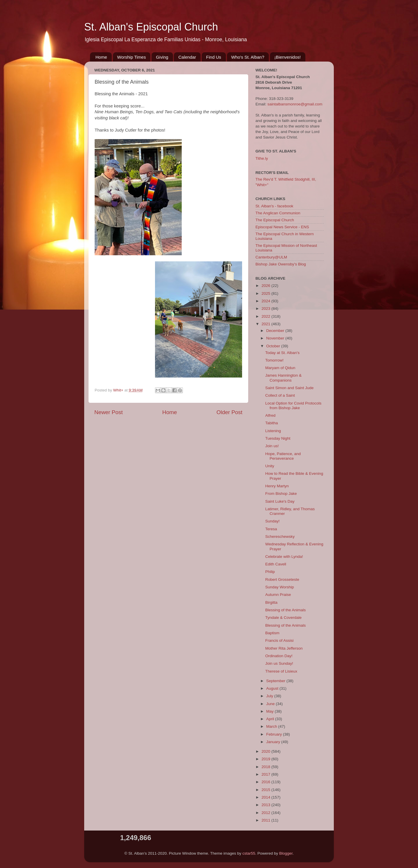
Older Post (229, 412)
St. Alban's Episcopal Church (151, 27)
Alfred (270, 415)
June (271, 704)
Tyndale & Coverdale (283, 618)
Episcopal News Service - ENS (282, 227)
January (274, 742)
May (270, 711)
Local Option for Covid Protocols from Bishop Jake (293, 406)
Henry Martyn (277, 486)
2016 (266, 782)
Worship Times (132, 57)
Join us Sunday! (279, 663)
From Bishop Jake (281, 494)
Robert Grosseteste (282, 579)
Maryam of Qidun (280, 368)
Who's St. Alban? (248, 57)
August (273, 688)
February (275, 734)
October (274, 346)
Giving (162, 57)
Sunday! (273, 521)
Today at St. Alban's (282, 353)
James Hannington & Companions (283, 378)
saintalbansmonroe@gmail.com (295, 104)
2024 (266, 301)
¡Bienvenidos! (288, 57)
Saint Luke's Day (280, 501)
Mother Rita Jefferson (284, 648)
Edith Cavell (276, 564)
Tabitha (272, 423)
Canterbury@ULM (271, 257)
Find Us (214, 57)
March (272, 726)
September (276, 681)
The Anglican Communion (278, 213)
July (270, 696)
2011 (266, 820)
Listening (273, 431)
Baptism (272, 633)
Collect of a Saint (280, 395)
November (276, 338)
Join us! (272, 446)
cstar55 (249, 853)
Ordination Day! (279, 656)
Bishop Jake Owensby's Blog (281, 264)
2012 (266, 813)
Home (101, 57)
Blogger (286, 853)
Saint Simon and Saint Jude (290, 388)
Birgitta (271, 602)
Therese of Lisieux (281, 671)
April (271, 719)
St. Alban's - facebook (274, 206)
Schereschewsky (280, 537)
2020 (266, 751)
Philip (270, 572)
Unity (270, 466)
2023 (266, 309)
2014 (266, 797)
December (276, 331)
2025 (266, 293)
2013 (266, 805)
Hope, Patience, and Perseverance (283, 456)
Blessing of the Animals (286, 610)
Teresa (271, 529)
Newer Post (109, 412)
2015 (266, 790)
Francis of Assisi (280, 640)
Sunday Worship (280, 587)
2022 (266, 316)
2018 (266, 767)
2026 (266, 286)
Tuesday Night (278, 438)
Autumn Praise (278, 595)
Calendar (187, 57)
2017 (266, 774)
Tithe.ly (262, 158)
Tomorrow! (274, 360)
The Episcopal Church (275, 220)
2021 (266, 324)
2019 (266, 759)
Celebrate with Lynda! (284, 557)
